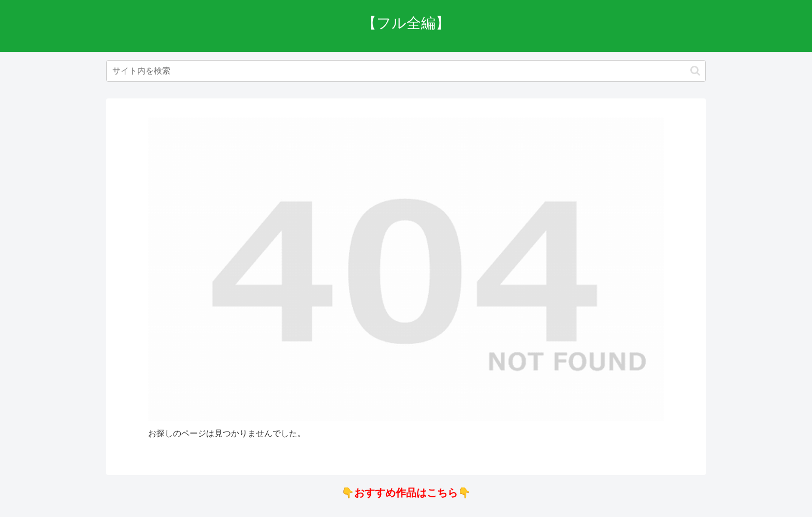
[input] (406, 71)
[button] (695, 71)
